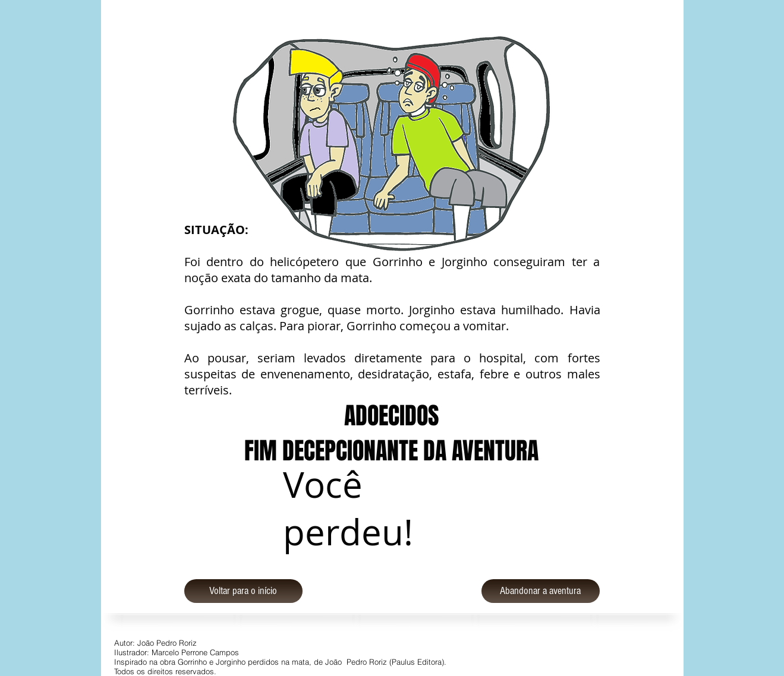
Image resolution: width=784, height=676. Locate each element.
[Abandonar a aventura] (541, 591)
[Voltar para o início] (243, 591)
